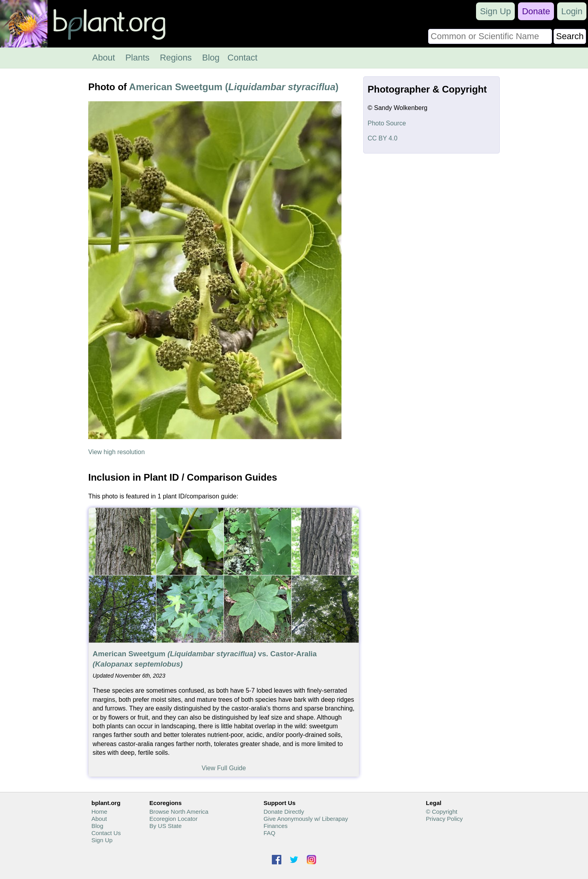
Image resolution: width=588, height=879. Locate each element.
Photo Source (387, 123)
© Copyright (441, 812)
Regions (176, 58)
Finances (276, 826)
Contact (243, 58)
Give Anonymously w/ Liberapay (306, 819)
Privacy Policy (444, 819)
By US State (165, 826)
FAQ (269, 833)
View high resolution (117, 452)
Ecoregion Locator (173, 819)
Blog (211, 58)
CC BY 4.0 (382, 138)
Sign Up (495, 11)
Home (99, 812)
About (104, 58)
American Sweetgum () (234, 87)
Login (572, 11)
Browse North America (179, 812)
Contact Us (106, 833)
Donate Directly (284, 812)
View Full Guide (224, 768)
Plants (138, 58)
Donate (536, 11)
